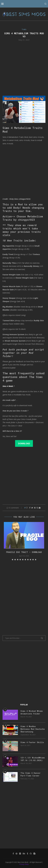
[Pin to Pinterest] (35, 508)
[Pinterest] (17, 854)
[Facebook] (13, 854)
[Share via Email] (40, 508)
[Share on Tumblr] (37, 508)
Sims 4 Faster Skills (32, 742)
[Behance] (24, 854)
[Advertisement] (24, 68)
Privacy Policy (24, 864)
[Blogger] (34, 854)
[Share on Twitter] (32, 508)
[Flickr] (20, 854)
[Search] (45, 4)
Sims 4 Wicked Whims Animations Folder (32, 712)
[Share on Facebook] (30, 508)
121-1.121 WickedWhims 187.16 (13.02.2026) (33, 759)
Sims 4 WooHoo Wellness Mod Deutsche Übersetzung (33, 729)
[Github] (31, 854)
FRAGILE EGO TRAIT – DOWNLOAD (24, 552)
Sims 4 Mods (8, 386)
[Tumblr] (27, 854)
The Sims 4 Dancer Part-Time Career (31, 774)
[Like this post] (27, 508)
